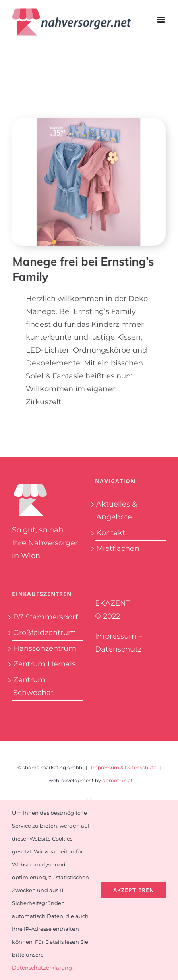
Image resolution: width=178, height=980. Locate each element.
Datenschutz (118, 649)
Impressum (116, 636)
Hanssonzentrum (45, 648)
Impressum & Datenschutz (123, 767)
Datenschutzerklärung (42, 968)
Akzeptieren (134, 890)
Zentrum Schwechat (33, 686)
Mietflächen (118, 548)
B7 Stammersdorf (46, 617)
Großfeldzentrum (44, 633)
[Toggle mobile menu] (162, 20)
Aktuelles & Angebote (117, 511)
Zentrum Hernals (44, 664)
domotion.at (118, 780)
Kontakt (111, 533)
